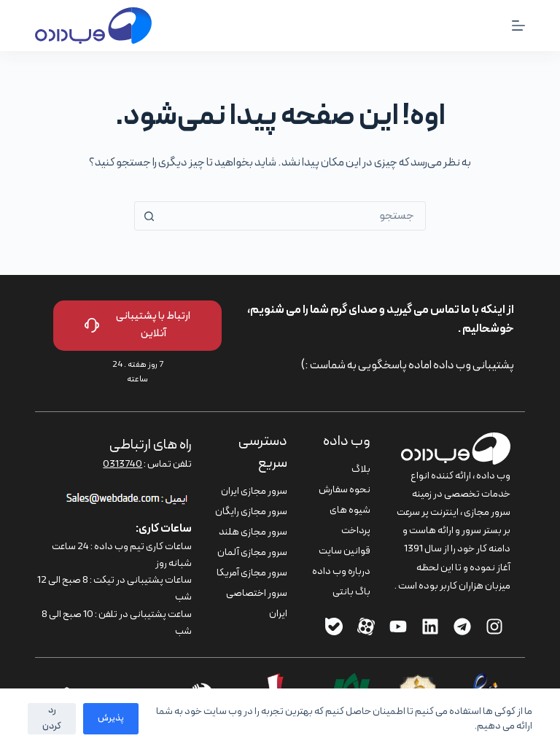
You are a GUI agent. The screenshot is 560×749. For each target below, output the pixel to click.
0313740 (122, 464)
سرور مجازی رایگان (251, 512)
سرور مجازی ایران (254, 491)
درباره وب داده (341, 571)
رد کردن (52, 718)
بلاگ (361, 469)
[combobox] (294, 216)
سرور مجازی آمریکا (252, 573)
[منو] (518, 26)
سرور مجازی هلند (253, 532)
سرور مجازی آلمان (252, 552)
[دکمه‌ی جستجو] (149, 216)
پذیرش (111, 718)
